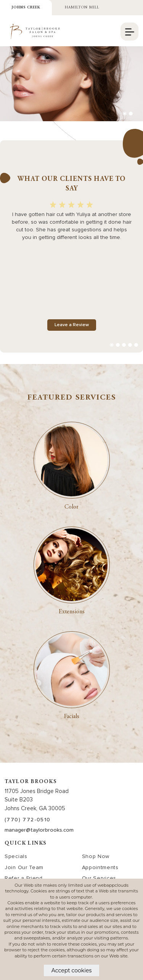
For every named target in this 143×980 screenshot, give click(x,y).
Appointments (100, 867)
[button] (125, 114)
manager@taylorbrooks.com (39, 830)
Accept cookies (72, 970)
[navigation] (129, 32)
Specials (16, 856)
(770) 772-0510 (28, 820)
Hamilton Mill (82, 8)
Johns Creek (26, 8)
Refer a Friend (24, 878)
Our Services (99, 878)
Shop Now (96, 856)
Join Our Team (24, 867)
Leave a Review (72, 325)
